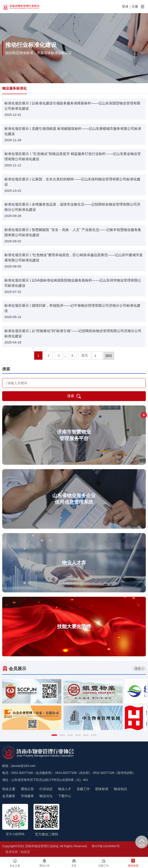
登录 (125, 6)
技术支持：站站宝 (18, 852)
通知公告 (27, 789)
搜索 (74, 396)
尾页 (85, 355)
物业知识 (120, 789)
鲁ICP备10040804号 (106, 846)
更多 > (139, 669)
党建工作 (83, 789)
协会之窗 (9, 789)
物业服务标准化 (14, 88)
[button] (54, 735)
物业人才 (65, 789)
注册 (135, 6)
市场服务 (27, 796)
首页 (74, 863)
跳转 (109, 356)
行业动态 (46, 789)
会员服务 (9, 796)
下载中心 (65, 796)
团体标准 (102, 789)
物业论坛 (46, 796)
